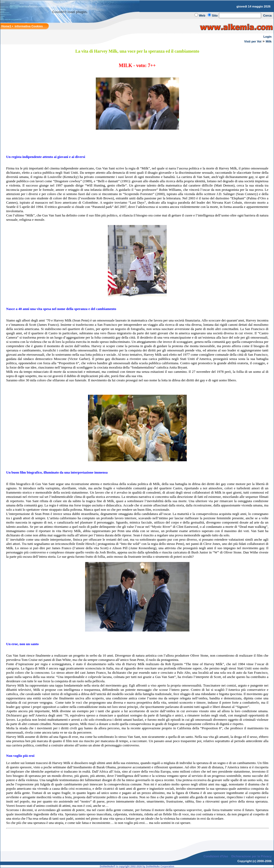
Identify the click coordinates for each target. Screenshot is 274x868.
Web (202, 15)
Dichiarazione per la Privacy (252, 856)
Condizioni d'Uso (216, 856)
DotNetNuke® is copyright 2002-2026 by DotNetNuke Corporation (137, 866)
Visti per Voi (253, 41)
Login (267, 37)
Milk (269, 41)
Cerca (268, 15)
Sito (215, 15)
